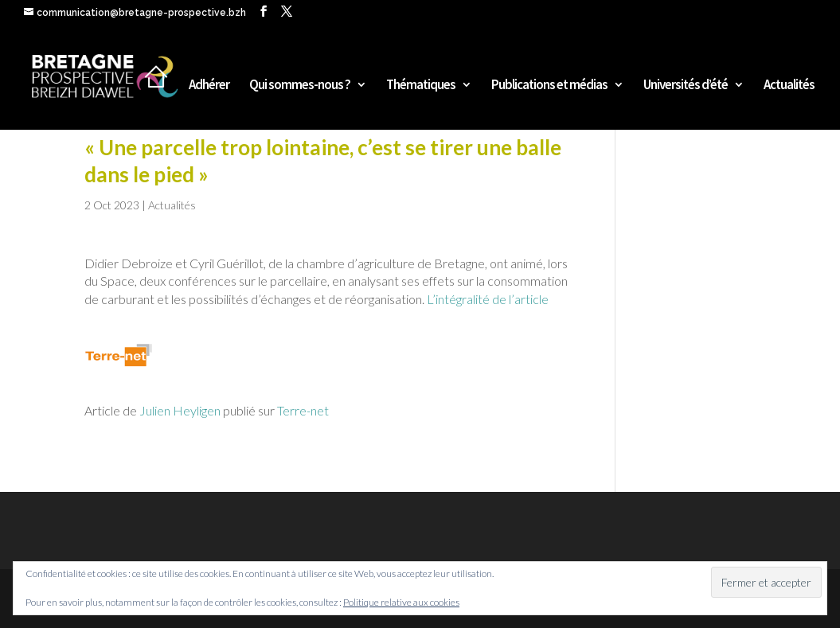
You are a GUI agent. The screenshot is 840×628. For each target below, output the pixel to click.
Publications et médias (549, 86)
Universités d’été (686, 86)
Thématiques (421, 86)
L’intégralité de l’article (488, 299)
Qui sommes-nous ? (300, 86)
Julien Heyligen (179, 410)
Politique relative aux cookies (401, 602)
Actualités (789, 86)
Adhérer (209, 86)
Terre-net (303, 410)
